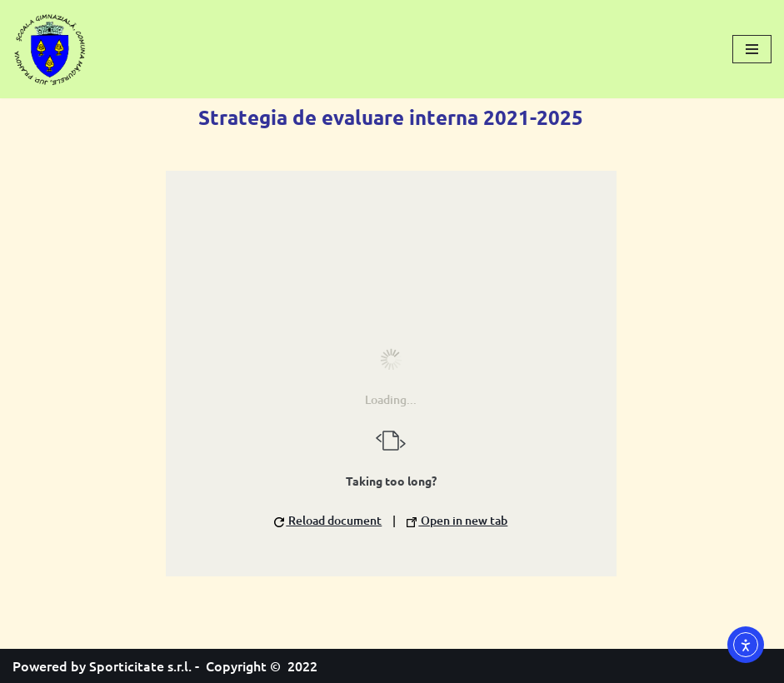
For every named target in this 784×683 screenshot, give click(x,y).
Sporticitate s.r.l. (140, 666)
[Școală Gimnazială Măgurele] (50, 49)
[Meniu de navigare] (752, 49)
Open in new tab (457, 520)
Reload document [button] (328, 520)
